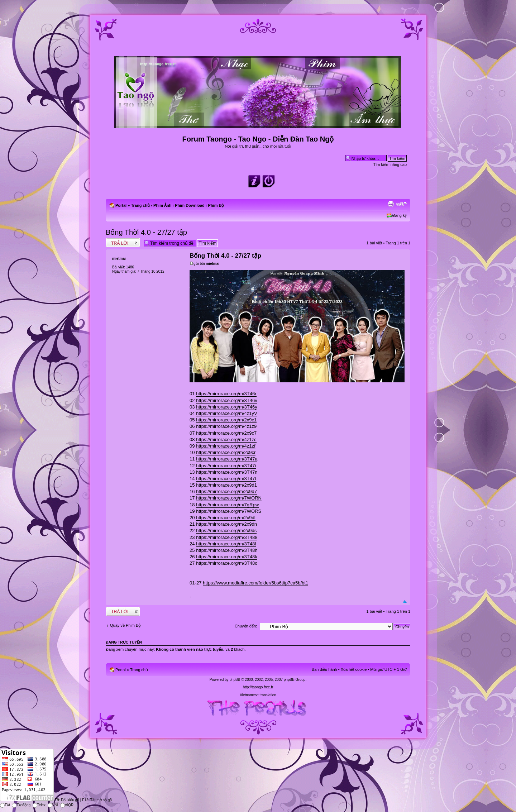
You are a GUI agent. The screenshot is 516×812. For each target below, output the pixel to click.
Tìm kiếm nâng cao (390, 164)
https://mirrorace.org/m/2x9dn (226, 524)
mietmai (212, 264)
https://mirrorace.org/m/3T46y (227, 407)
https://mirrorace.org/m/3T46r (226, 394)
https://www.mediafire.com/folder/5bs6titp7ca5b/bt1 (255, 583)
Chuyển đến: (246, 626)
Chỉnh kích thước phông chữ (402, 204)
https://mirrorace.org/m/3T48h (227, 550)
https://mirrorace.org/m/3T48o (227, 563)
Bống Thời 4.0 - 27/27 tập (146, 232)
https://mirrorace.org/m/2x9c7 (226, 433)
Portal (121, 205)
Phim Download (190, 205)
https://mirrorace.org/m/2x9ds (226, 531)
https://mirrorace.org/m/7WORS (229, 511)
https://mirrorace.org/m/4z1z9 (226, 426)
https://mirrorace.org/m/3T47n (227, 472)
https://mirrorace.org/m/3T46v (227, 400)
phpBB (235, 680)
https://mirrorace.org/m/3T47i (226, 466)
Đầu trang (405, 602)
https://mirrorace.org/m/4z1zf (226, 446)
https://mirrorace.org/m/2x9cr (226, 452)
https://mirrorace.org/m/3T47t (226, 479)
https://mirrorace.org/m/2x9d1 (226, 485)
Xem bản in (391, 204)
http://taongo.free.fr (258, 687)
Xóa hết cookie (354, 669)
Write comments (123, 243)
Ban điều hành (324, 669)
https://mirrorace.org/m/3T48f (226, 544)
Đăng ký (400, 215)
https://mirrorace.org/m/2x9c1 (226, 420)
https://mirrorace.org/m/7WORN (229, 498)
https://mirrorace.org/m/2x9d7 (226, 491)
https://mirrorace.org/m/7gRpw (227, 505)
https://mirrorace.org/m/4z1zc (226, 440)
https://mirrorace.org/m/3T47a (227, 459)
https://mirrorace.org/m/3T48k (227, 557)
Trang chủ (140, 205)
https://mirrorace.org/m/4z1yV (227, 413)
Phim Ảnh (162, 205)
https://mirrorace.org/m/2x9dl (226, 518)
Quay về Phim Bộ (125, 625)
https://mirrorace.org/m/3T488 (227, 537)
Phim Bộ (216, 205)
